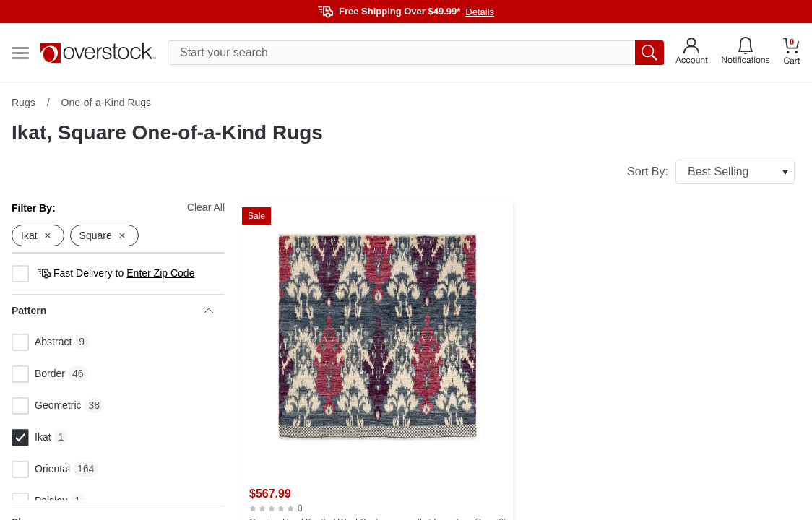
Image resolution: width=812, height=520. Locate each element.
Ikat (31, 438)
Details (480, 12)
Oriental (41, 469)
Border (38, 374)
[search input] (416, 53)
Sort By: (711, 172)
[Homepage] (98, 53)
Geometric (47, 406)
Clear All (206, 207)
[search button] (649, 53)
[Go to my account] (692, 53)
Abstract (42, 342)
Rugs (23, 103)
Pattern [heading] (112, 311)
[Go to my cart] (792, 53)
